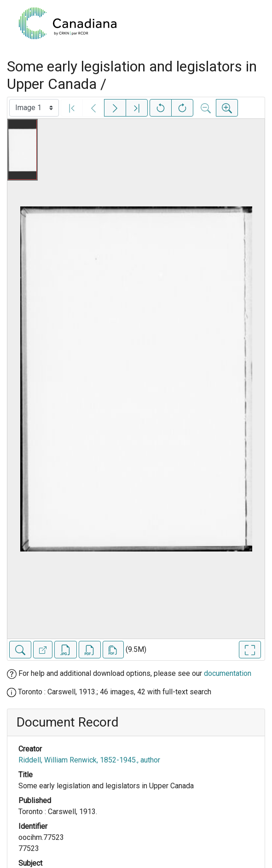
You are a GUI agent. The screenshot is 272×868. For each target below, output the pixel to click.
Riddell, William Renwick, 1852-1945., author (89, 760)
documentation (228, 673)
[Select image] (34, 108)
